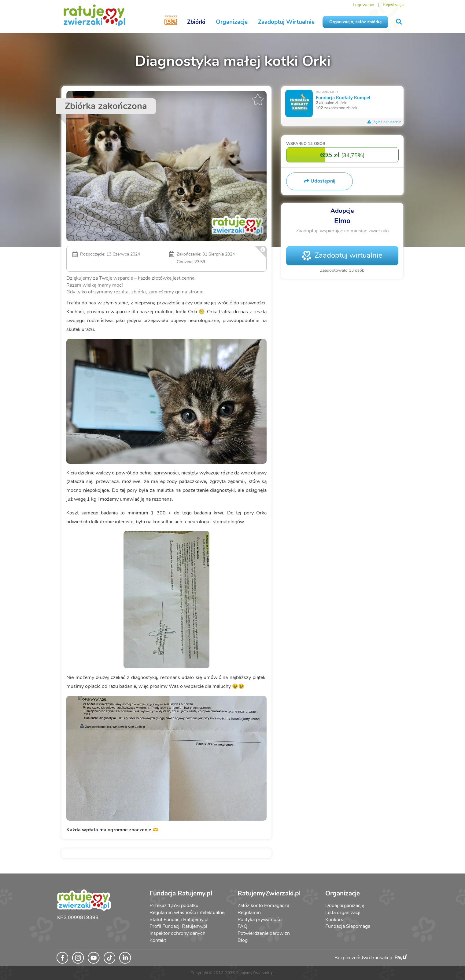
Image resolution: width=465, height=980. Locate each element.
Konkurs (334, 920)
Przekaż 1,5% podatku (174, 906)
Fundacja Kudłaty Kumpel (343, 98)
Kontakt (158, 940)
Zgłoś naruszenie (384, 122)
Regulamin (249, 913)
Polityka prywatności (260, 920)
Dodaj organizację (345, 906)
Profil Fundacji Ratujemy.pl (178, 926)
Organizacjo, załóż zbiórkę (355, 22)
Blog (243, 940)
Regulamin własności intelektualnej (188, 913)
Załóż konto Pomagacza (263, 906)
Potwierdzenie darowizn (264, 933)
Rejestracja (393, 5)
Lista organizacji (343, 913)
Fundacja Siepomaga (348, 926)
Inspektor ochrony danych (177, 933)
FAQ (242, 926)
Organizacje (232, 22)
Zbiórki (196, 22)
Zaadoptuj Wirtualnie (286, 22)
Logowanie (363, 5)
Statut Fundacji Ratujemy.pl (179, 920)
